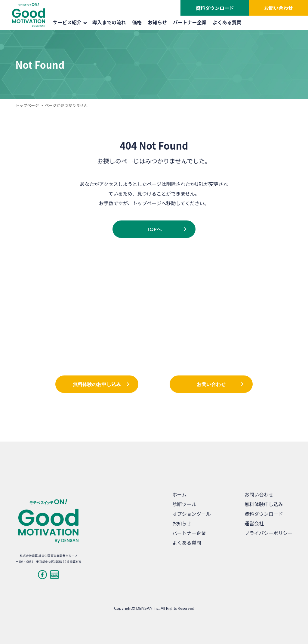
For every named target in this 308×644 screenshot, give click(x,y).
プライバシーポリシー (269, 533)
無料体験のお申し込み (97, 384)
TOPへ (154, 229)
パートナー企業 (190, 22)
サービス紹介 (70, 22)
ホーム (180, 494)
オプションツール (192, 514)
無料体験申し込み (264, 504)
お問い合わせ (279, 8)
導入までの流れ (109, 22)
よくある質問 (227, 22)
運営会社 (254, 523)
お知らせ (157, 22)
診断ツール (184, 504)
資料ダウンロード (215, 8)
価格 (137, 22)
